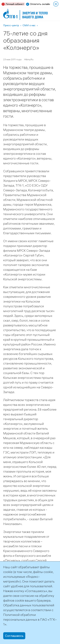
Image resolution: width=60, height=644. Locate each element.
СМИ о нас (29, 25)
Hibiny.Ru (29, 59)
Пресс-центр (11, 25)
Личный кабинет (15, 4)
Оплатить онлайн (40, 4)
